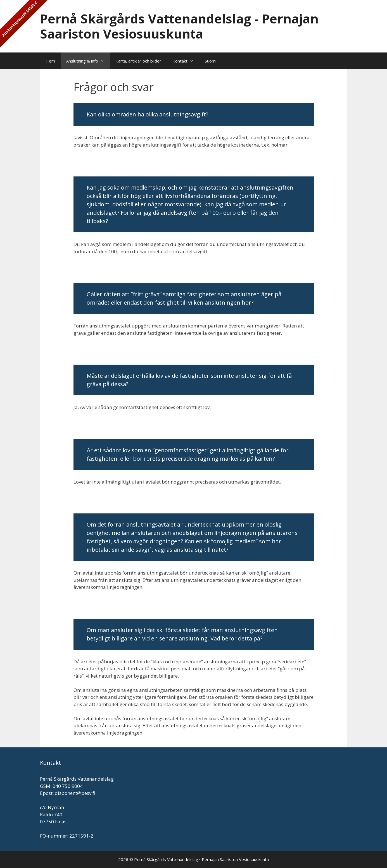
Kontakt (186, 61)
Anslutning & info (88, 61)
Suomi (211, 61)
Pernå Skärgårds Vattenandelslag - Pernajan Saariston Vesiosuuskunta (179, 26)
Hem (50, 61)
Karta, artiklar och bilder (138, 61)
